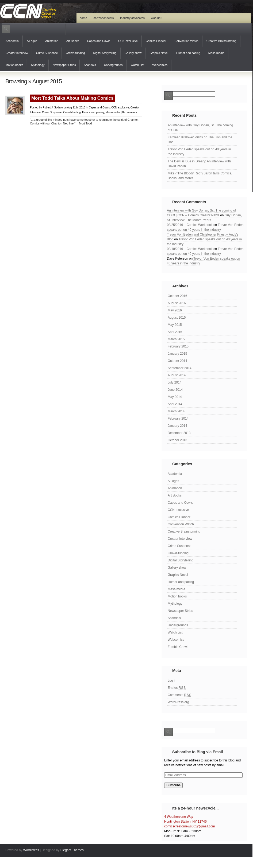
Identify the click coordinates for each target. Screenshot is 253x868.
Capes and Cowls (99, 41)
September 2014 (180, 368)
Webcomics (160, 65)
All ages (32, 41)
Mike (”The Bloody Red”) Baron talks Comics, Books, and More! (200, 176)
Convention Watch (186, 41)
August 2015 (177, 318)
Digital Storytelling (105, 53)
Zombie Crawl (178, 647)
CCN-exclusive (128, 41)
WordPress (31, 850)
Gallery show (133, 53)
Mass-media (216, 53)
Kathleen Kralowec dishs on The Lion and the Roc (200, 140)
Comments (180, 695)
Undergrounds (113, 65)
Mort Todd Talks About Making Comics (72, 98)
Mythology (38, 65)
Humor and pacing (188, 53)
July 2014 (175, 382)
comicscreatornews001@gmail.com (190, 826)
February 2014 (178, 419)
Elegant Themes (72, 850)
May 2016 (175, 310)
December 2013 (179, 433)
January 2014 (177, 426)
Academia (12, 41)
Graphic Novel (159, 53)
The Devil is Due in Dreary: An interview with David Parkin (199, 164)
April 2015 (175, 332)
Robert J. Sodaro (53, 107)
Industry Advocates (132, 18)
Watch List (137, 65)
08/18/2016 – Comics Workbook (190, 249)
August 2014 (177, 375)
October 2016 (177, 296)
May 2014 (175, 397)
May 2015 (175, 325)
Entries (177, 688)
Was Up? (157, 18)
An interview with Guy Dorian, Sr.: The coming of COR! (200, 128)
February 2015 (178, 346)
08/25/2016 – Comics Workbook (190, 225)
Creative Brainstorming (221, 41)
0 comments (129, 112)
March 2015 (176, 339)
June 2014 (175, 390)
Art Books (73, 41)
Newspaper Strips (64, 65)
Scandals (90, 65)
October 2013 (177, 440)
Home (83, 18)
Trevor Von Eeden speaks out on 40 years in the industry (199, 152)
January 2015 (177, 354)
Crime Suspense (47, 53)
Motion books (14, 65)
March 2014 (176, 411)
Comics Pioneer (156, 41)
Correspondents (104, 18)
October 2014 (177, 361)
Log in (172, 681)
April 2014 (175, 404)
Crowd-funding (75, 53)
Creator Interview (17, 53)
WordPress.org (178, 702)
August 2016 (177, 303)
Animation (52, 41)
